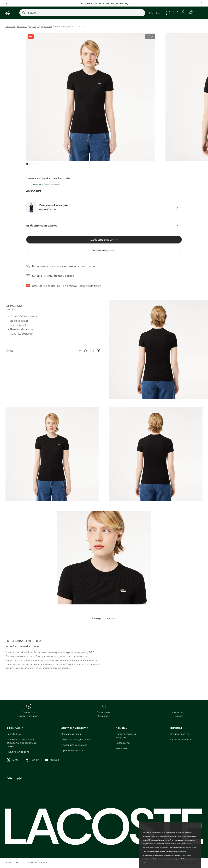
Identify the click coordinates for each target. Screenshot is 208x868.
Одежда (34, 26)
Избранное (176, 12)
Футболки (46, 26)
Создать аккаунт (180, 735)
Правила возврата (72, 751)
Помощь (168, 13)
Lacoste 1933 (14, 735)
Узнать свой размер (104, 250)
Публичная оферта (18, 752)
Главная (10, 26)
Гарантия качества (181, 740)
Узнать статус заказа (179, 711)
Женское (22, 26)
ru (151, 13)
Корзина (191, 12)
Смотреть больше (104, 619)
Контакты (121, 749)
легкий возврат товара (79, 266)
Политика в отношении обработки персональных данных (22, 744)
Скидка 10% (40, 276)
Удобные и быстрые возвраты (29, 711)
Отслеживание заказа (74, 746)
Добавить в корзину (104, 240)
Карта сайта (123, 744)
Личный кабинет (183, 12)
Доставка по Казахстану (104, 711)
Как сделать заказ (72, 735)
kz (158, 13)
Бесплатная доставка (47, 266)
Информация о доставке (76, 740)
